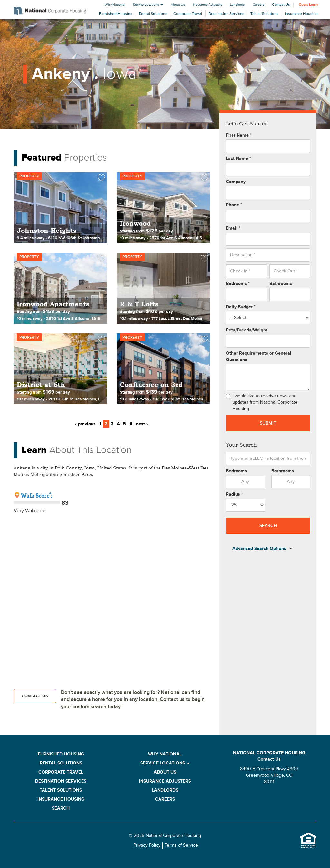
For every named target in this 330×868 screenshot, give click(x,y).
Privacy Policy (147, 845)
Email (233, 228)
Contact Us (281, 5)
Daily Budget (241, 307)
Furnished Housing (116, 14)
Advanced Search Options (259, 549)
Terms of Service (181, 845)
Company (236, 182)
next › (142, 424)
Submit (268, 423)
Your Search (241, 445)
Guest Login (308, 5)
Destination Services (226, 14)
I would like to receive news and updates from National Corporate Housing (262, 402)
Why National (115, 5)
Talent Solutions (264, 14)
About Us (178, 5)
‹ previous (85, 424)
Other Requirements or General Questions (259, 356)
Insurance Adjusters (208, 5)
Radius (234, 494)
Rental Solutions (153, 14)
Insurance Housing (301, 14)
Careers (258, 5)
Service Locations (148, 5)
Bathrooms (281, 284)
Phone (234, 205)
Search (268, 525)
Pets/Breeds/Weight (247, 330)
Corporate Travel (188, 14)
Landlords (237, 5)
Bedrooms (238, 284)
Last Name (238, 158)
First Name (239, 135)
